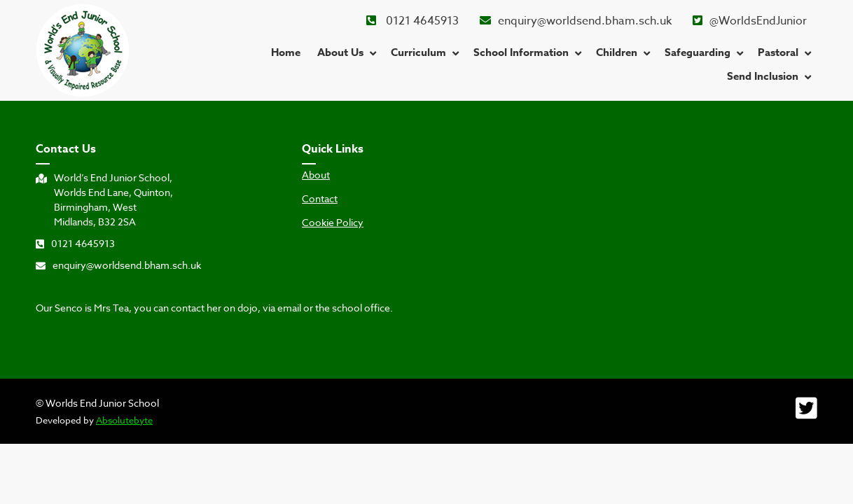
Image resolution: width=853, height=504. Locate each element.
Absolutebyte (124, 420)
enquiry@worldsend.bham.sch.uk (576, 21)
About (316, 175)
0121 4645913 (412, 21)
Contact (320, 199)
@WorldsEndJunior (750, 21)
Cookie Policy (333, 223)
